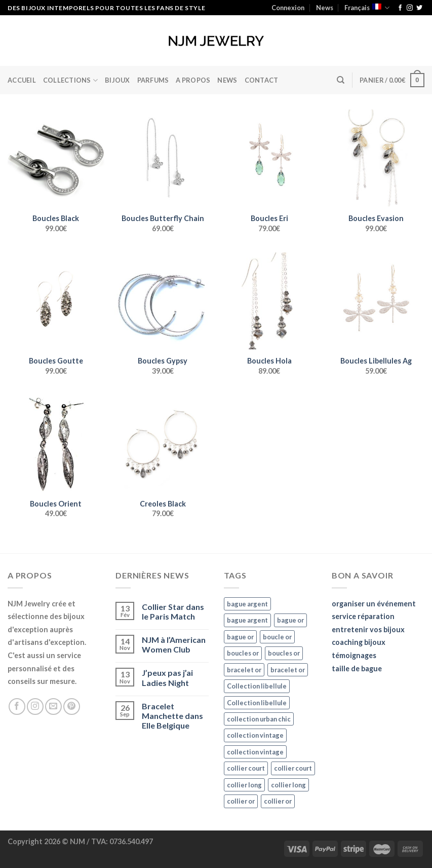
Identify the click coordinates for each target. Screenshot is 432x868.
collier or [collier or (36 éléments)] (241, 801)
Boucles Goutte (56, 361)
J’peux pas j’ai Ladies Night (167, 677)
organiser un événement (374, 604)
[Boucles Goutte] (56, 301)
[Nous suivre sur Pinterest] (72, 707)
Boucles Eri (269, 218)
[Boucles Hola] (269, 301)
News (325, 8)
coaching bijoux (359, 642)
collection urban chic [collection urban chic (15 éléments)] (259, 719)
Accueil (22, 80)
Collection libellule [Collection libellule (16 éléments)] (257, 686)
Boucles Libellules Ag (376, 361)
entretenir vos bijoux (368, 629)
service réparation (363, 616)
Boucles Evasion (376, 218)
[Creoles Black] (163, 443)
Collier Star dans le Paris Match (173, 611)
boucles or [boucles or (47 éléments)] (243, 653)
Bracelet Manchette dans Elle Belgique (172, 716)
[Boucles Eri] (269, 158)
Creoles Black (163, 504)
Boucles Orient (56, 504)
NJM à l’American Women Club (174, 644)
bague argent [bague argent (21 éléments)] (247, 604)
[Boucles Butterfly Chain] (163, 158)
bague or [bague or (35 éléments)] (290, 620)
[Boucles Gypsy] (163, 301)
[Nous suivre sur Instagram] (410, 8)
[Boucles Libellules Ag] (376, 301)
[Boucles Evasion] (376, 158)
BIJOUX (117, 80)
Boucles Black (56, 218)
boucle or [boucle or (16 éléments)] (277, 637)
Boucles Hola (269, 361)
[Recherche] (341, 80)
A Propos (193, 80)
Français (367, 8)
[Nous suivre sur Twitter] (419, 8)
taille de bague (357, 668)
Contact (262, 80)
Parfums (153, 80)
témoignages (354, 655)
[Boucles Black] (56, 158)
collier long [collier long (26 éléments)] (244, 785)
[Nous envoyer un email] (53, 707)
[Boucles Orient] (56, 443)
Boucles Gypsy (163, 361)
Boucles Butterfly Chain (163, 218)
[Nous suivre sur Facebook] (400, 8)
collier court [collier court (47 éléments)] (246, 768)
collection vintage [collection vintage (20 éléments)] (255, 735)
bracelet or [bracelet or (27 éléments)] (244, 670)
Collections (70, 80)
